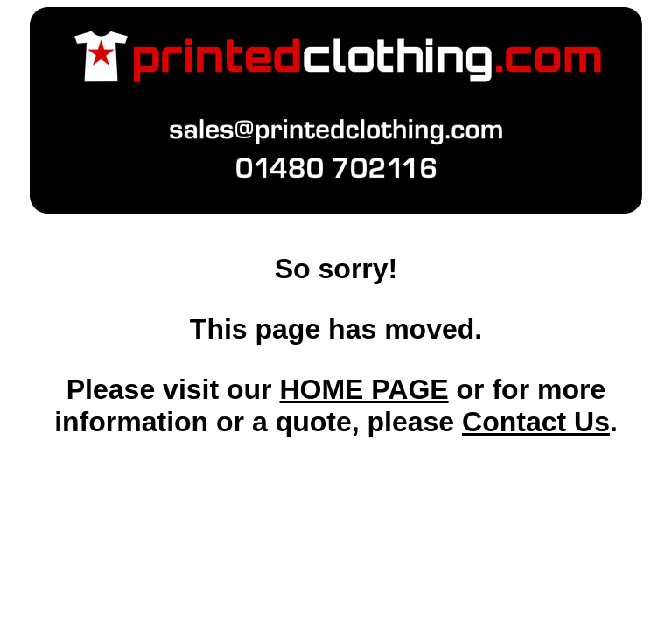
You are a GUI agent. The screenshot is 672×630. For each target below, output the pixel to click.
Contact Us (536, 422)
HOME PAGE (364, 389)
